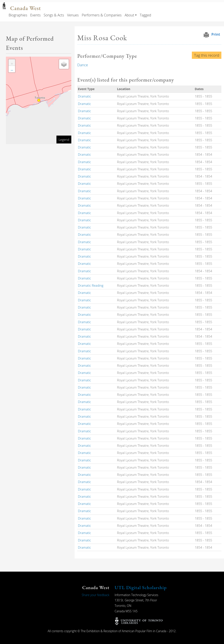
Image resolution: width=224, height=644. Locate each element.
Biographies (18, 15)
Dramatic (84, 96)
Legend (64, 140)
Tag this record (207, 55)
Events (35, 15)
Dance (83, 65)
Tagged (145, 15)
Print (216, 34)
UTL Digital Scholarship (141, 587)
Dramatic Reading (91, 285)
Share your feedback (96, 595)
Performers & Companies (102, 15)
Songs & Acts (54, 15)
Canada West (25, 8)
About (129, 15)
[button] (12, 63)
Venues (73, 15)
